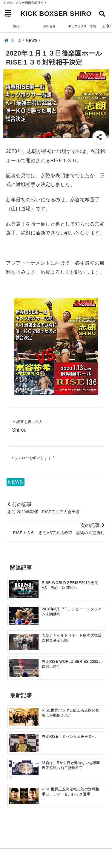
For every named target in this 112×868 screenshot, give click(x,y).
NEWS (16, 482)
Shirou (19, 430)
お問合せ (49, 26)
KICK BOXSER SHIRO (56, 14)
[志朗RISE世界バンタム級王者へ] (24, 743)
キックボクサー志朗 (82, 26)
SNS (16, 26)
